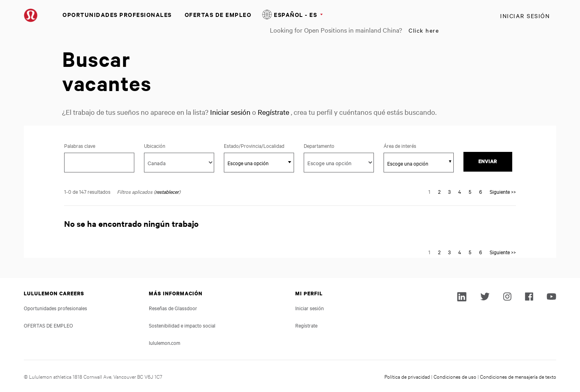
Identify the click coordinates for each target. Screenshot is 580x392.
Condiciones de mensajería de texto (518, 376)
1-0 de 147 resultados (87, 191)
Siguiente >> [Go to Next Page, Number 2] (503, 191)
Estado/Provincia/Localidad (259, 145)
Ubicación (155, 145)
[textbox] (259, 163)
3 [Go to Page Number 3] (449, 191)
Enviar (488, 161)
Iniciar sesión (525, 16)
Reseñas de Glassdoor (173, 308)
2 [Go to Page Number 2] (439, 191)
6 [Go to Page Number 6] (481, 191)
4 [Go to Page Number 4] (460, 191)
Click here (424, 30)
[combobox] (259, 163)
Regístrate (273, 112)
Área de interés (400, 145)
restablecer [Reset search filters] (167, 191)
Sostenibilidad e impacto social (182, 325)
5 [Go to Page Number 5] (470, 191)
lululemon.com (165, 342)
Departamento (319, 145)
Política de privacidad (407, 376)
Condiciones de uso (455, 376)
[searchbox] (414, 163)
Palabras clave (80, 145)
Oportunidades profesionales (117, 14)
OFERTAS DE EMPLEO (218, 14)
